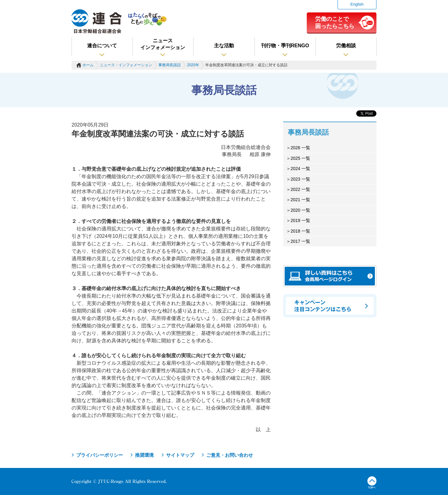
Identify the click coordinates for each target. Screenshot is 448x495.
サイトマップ (180, 455)
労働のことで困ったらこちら (335, 22)
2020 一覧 (300, 210)
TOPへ (372, 483)
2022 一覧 (300, 189)
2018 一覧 (300, 231)
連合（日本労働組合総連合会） (97, 21)
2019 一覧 (300, 220)
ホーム (88, 65)
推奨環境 (144, 455)
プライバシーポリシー (100, 455)
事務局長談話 (170, 65)
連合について (102, 46)
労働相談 (346, 46)
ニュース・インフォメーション (126, 65)
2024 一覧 (300, 169)
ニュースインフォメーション (163, 44)
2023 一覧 (300, 179)
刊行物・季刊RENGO (285, 46)
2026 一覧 (300, 148)
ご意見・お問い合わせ (230, 455)
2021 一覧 (300, 200)
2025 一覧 (300, 158)
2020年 (193, 65)
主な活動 (224, 46)
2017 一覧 (300, 241)
